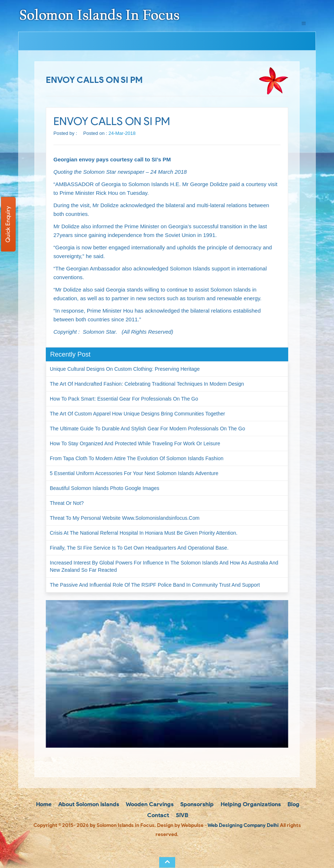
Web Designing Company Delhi (243, 825)
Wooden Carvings (149, 804)
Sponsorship (196, 804)
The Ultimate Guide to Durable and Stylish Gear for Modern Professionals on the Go (147, 429)
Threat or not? (67, 503)
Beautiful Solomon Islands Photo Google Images (104, 488)
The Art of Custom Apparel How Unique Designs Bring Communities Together (137, 414)
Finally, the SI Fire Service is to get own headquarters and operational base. (139, 548)
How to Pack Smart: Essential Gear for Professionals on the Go (124, 399)
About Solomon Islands (88, 804)
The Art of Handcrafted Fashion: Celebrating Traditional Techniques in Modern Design (147, 384)
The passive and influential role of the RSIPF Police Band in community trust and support (155, 585)
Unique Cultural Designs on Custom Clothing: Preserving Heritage (125, 369)
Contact (157, 815)
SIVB (181, 815)
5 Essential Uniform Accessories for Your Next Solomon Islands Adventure (134, 473)
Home (43, 804)
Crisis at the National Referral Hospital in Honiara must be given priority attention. (144, 533)
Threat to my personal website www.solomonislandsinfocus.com (125, 518)
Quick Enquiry (8, 224)
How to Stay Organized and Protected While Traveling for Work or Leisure (135, 443)
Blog (293, 804)
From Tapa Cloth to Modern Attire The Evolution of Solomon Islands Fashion (137, 458)
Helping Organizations (250, 804)
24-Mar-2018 (122, 133)
